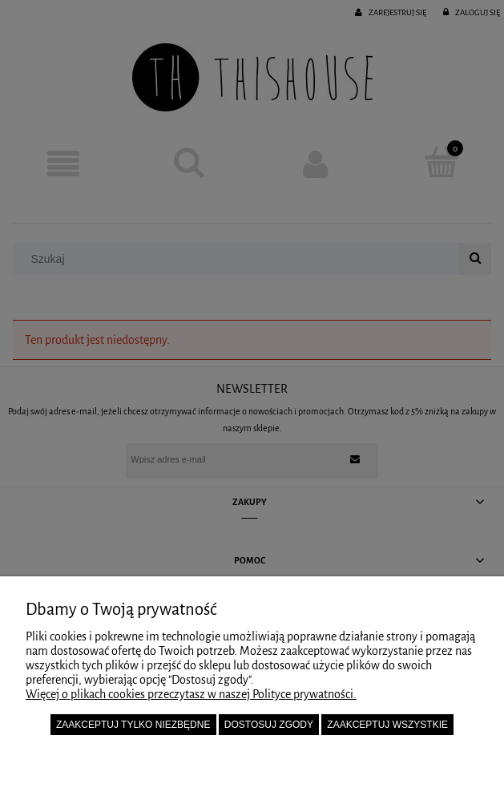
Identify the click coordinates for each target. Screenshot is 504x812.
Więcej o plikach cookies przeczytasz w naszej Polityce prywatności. (191, 694)
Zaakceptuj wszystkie (387, 725)
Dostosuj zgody (269, 725)
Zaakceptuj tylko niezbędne (133, 725)
